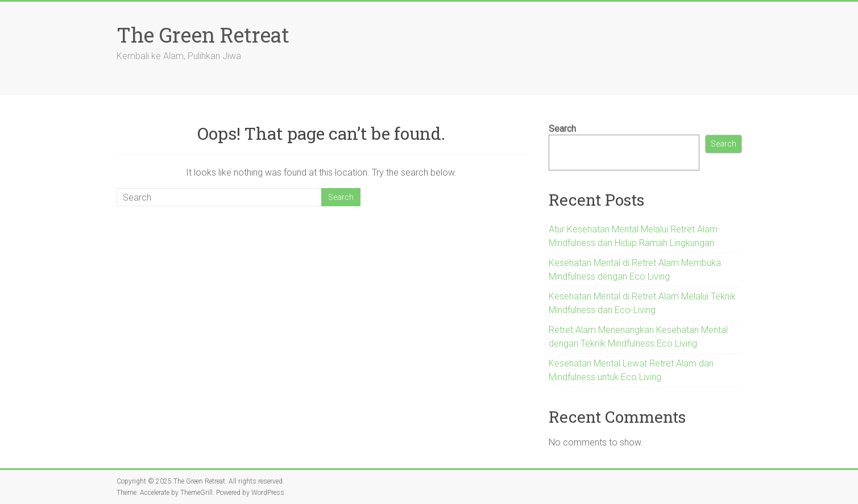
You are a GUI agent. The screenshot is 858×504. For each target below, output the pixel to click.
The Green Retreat (203, 35)
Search (562, 129)
